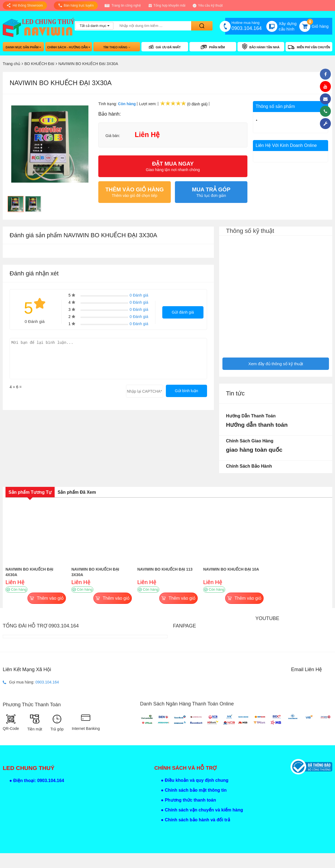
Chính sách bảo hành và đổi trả (197, 820)
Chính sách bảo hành (249, 466)
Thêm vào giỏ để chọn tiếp (135, 192)
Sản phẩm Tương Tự (30, 492)
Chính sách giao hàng (250, 441)
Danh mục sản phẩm (23, 47)
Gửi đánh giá (183, 312)
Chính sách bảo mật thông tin (196, 790)
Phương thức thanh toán (190, 800)
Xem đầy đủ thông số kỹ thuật (276, 364)
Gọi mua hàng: (31, 682)
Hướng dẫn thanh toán (251, 416)
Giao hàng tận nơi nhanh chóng (173, 166)
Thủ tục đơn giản (211, 192)
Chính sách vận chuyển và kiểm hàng (204, 810)
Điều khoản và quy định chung (197, 780)
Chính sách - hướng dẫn (69, 47)
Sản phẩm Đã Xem (77, 492)
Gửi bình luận (187, 391)
